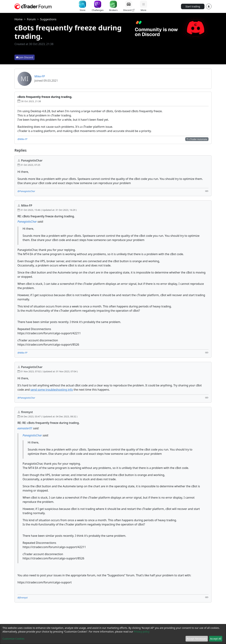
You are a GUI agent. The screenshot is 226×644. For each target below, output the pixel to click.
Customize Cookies (13, 639)
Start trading (193, 6)
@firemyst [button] (23, 598)
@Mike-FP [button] (22, 139)
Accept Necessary (197, 639)
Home (19, 19)
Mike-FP (40, 76)
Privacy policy (142, 632)
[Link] (207, 191)
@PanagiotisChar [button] (26, 191)
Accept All (216, 639)
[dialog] (113, 634)
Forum (31, 19)
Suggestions (48, 19)
